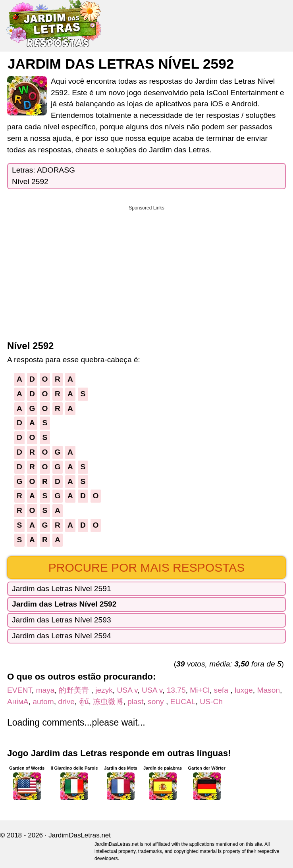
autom (43, 702)
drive (66, 702)
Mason (268, 690)
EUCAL (183, 702)
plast (136, 702)
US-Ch (211, 702)
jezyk (104, 690)
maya (45, 690)
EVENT (19, 690)
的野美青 (75, 690)
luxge (244, 690)
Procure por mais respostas (147, 567)
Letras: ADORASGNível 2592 (43, 176)
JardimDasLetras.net (80, 835)
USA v (127, 690)
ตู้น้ (84, 702)
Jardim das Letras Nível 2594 (62, 636)
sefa (222, 690)
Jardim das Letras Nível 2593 (62, 620)
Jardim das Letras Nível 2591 (62, 589)
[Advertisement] (146, 270)
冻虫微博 (108, 702)
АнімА (18, 702)
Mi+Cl (200, 690)
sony (157, 702)
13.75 (176, 690)
